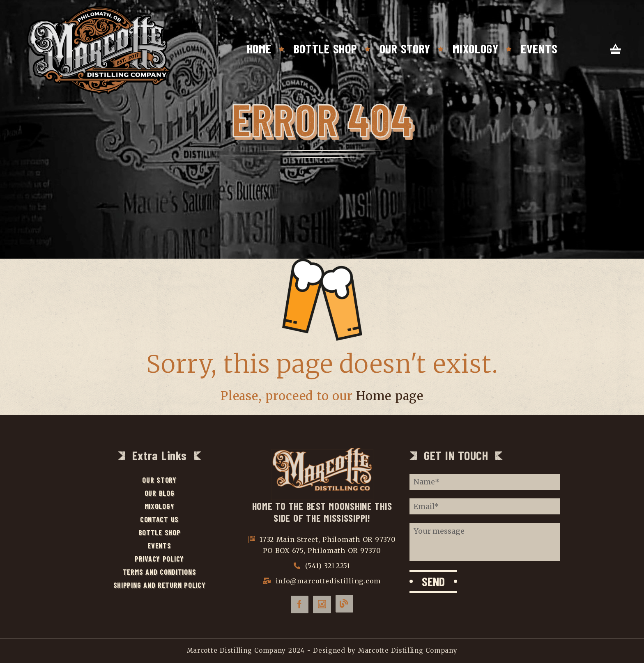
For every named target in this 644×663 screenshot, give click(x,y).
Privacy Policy (159, 559)
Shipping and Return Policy (160, 585)
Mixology (476, 48)
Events (539, 48)
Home (259, 48)
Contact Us (159, 519)
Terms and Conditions (160, 572)
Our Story (405, 48)
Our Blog (160, 493)
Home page (390, 396)
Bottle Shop (325, 48)
